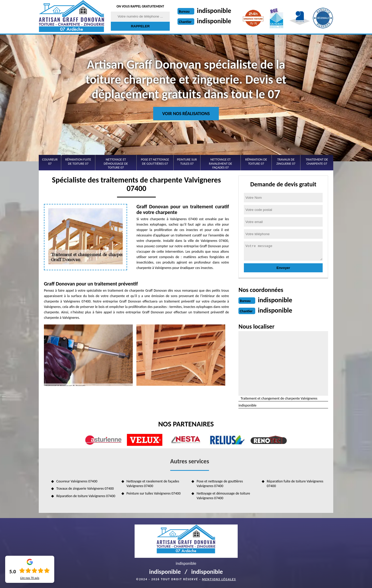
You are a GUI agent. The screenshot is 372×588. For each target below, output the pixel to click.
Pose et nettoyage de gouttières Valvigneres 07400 (220, 484)
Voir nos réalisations (186, 114)
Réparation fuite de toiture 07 (78, 161)
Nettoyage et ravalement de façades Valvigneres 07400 (153, 484)
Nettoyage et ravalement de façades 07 (221, 163)
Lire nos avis (30, 578)
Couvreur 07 (50, 161)
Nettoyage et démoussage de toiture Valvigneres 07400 (223, 496)
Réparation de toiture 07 (256, 161)
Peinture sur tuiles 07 (187, 161)
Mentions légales (219, 579)
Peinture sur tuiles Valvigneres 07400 (154, 493)
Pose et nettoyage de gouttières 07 (155, 161)
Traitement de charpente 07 (317, 161)
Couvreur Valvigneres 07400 (77, 481)
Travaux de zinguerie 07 (286, 161)
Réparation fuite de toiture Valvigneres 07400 (295, 484)
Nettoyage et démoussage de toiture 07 (116, 163)
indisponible (214, 11)
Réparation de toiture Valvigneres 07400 (86, 496)
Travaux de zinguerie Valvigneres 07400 (85, 488)
